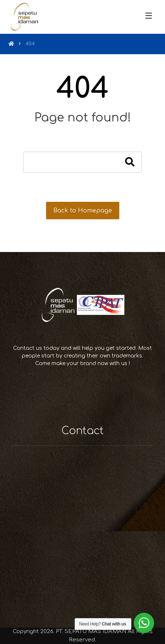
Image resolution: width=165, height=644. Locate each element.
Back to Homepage (83, 211)
